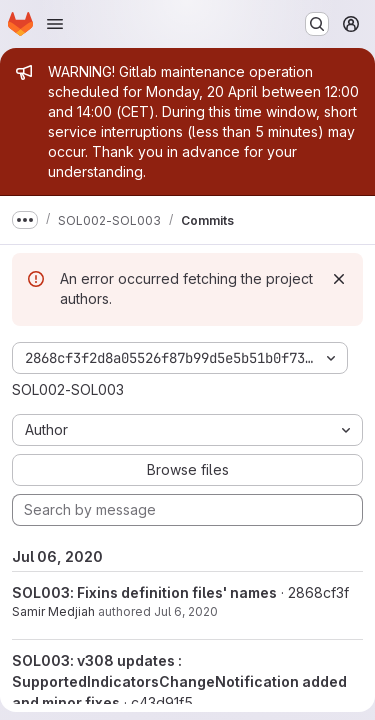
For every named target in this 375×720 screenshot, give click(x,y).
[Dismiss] (339, 279)
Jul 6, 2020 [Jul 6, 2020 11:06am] (186, 611)
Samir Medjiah (53, 611)
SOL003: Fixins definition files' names (144, 592)
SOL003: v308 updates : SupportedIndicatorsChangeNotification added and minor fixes (179, 681)
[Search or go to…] (317, 24)
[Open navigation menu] (55, 24)
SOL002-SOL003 (68, 389)
